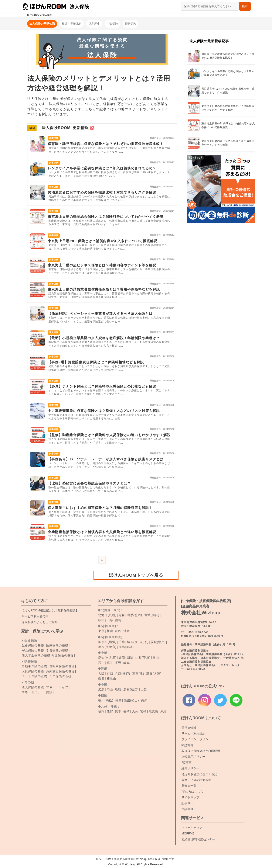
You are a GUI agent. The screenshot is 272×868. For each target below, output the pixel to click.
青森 (122, 615)
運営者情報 (189, 728)
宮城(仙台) (152, 615)
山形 (110, 620)
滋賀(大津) (154, 674)
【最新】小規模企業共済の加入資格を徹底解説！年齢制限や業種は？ (104, 338)
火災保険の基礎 (33, 671)
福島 (118, 620)
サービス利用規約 (193, 733)
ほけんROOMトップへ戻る (136, 575)
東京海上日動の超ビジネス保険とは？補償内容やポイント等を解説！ (104, 265)
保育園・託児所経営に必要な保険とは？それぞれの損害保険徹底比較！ (106, 144)
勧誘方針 (187, 745)
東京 (101, 631)
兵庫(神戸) (123, 674)
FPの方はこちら (192, 792)
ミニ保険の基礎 (60, 676)
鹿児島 (154, 711)
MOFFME (188, 833)
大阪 (101, 674)
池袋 (127, 631)
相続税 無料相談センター (198, 839)
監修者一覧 (189, 786)
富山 (156, 658)
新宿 (110, 631)
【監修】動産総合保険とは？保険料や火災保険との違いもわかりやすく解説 (109, 435)
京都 (110, 674)
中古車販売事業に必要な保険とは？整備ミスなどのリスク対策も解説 (104, 411)
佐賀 (110, 711)
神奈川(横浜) (107, 642)
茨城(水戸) (158, 642)
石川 (101, 663)
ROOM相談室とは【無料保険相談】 (50, 610)
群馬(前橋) (126, 647)
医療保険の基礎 (57, 645)
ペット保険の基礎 (34, 676)
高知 (144, 700)
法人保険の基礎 (33, 687)
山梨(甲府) (143, 658)
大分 (135, 711)
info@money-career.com (206, 636)
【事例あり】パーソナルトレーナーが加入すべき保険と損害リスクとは (106, 459)
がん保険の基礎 (33, 650)
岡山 (110, 690)
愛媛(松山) (131, 700)
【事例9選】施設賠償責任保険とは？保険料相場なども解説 (96, 362)
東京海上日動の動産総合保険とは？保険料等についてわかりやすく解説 (106, 217)
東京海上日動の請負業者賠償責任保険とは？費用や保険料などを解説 (104, 289)
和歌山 (111, 678)
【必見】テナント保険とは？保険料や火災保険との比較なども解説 (102, 386)
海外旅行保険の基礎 (60, 671)
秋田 (101, 620)
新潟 (130, 658)
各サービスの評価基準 (196, 780)
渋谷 (118, 631)
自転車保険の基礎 (62, 666)
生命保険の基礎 (33, 645)
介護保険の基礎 (63, 655)
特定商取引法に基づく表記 (199, 774)
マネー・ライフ (57, 687)
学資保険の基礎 (57, 650)
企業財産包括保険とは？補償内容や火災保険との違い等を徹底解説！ (104, 532)
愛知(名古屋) (107, 658)
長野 (118, 663)
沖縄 (163, 711)
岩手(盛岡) (135, 615)
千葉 (122, 642)
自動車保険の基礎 (34, 666)
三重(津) (138, 674)
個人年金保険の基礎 (36, 655)
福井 (110, 663)
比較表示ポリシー (193, 757)
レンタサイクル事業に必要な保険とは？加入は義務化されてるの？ (102, 168)
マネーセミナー (33, 692)
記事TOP (188, 803)
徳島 (119, 700)
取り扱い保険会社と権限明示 (201, 751)
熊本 (118, 711)
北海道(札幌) (107, 615)
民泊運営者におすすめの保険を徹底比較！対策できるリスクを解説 (102, 192)
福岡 (101, 711)
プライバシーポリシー (196, 739)
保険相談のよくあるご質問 (40, 622)
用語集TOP (189, 809)
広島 (101, 690)
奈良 (101, 678)
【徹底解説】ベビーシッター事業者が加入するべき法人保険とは (100, 314)
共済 (49, 692)
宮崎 (143, 711)
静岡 (122, 658)
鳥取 (118, 690)
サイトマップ (190, 797)
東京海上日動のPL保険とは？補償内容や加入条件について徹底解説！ (104, 241)
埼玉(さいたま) (138, 642)
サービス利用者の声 (35, 616)
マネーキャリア (192, 828)
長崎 (127, 711)
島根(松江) (131, 690)
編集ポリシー (190, 768)
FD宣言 (186, 763)
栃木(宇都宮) (107, 647)
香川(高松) (106, 700)
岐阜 (127, 663)
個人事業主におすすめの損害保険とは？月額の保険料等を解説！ (100, 508)
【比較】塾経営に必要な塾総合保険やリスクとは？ (89, 483)
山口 (144, 690)
